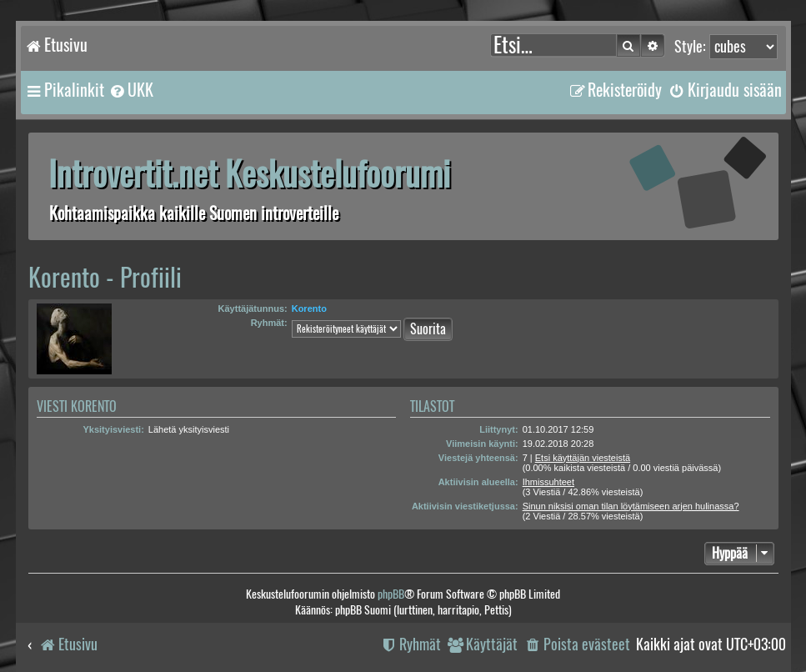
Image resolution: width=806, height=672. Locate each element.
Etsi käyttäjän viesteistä (583, 458)
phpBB (391, 594)
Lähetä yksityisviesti (189, 429)
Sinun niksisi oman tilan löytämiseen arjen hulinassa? (631, 506)
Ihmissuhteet (548, 482)
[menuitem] (131, 90)
